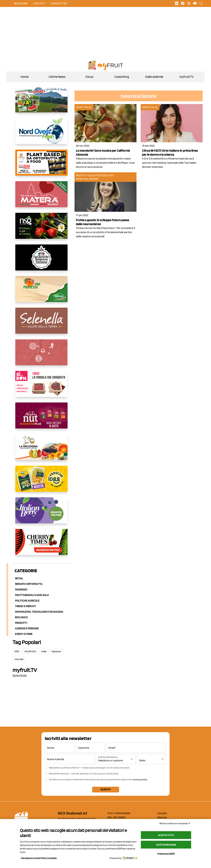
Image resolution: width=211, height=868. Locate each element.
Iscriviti (106, 789)
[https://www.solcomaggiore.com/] (41, 355)
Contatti (162, 813)
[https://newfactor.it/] (41, 418)
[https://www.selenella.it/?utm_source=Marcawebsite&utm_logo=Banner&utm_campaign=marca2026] (41, 323)
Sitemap (162, 817)
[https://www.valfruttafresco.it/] (41, 292)
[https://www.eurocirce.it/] (41, 102)
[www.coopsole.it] (41, 387)
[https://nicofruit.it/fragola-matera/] (41, 197)
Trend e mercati (25, 606)
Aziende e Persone (27, 628)
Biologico (21, 617)
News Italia (84, 107)
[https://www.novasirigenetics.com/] (41, 229)
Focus (89, 77)
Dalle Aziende (154, 77)
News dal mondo (87, 179)
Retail (19, 578)
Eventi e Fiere (24, 634)
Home (25, 77)
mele (44, 651)
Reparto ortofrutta (29, 584)
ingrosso (56, 651)
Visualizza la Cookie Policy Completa (39, 858)
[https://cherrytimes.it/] (41, 545)
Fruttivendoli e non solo (32, 595)
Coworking (122, 77)
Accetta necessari (166, 845)
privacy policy (140, 779)
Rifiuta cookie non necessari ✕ (175, 823)
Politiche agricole (27, 601)
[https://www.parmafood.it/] (41, 482)
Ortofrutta (30, 651)
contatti (39, 3)
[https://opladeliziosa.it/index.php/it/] (41, 450)
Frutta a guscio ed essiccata (95, 175)
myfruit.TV (186, 77)
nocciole (19, 659)
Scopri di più (20, 675)
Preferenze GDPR (166, 854)
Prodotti (21, 623)
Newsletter (59, 3)
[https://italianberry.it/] (41, 513)
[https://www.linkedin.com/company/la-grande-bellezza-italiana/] (41, 260)
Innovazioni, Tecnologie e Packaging (39, 612)
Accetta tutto (166, 835)
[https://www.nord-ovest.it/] (41, 134)
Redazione (21, 3)
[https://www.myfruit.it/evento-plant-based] (41, 165)
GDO (17, 651)
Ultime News (57, 77)
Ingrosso (21, 589)
